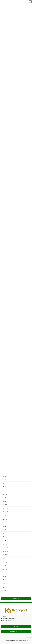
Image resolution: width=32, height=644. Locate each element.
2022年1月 (5, 544)
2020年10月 (5, 587)
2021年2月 (5, 576)
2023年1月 (5, 501)
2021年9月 (5, 558)
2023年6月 (5, 483)
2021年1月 (5, 580)
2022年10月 (5, 512)
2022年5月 (5, 530)
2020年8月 (5, 591)
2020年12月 (5, 583)
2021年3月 (5, 573)
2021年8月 (5, 562)
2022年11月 (5, 508)
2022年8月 (5, 519)
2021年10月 (5, 555)
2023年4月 (5, 490)
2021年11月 (5, 551)
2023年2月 (5, 498)
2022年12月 (5, 505)
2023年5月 (5, 487)
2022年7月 (5, 523)
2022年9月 (5, 515)
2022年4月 (5, 533)
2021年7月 (5, 566)
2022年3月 (5, 537)
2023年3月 (5, 494)
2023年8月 (5, 476)
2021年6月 (5, 569)
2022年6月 (5, 526)
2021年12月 (5, 548)
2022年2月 (5, 541)
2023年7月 (5, 480)
